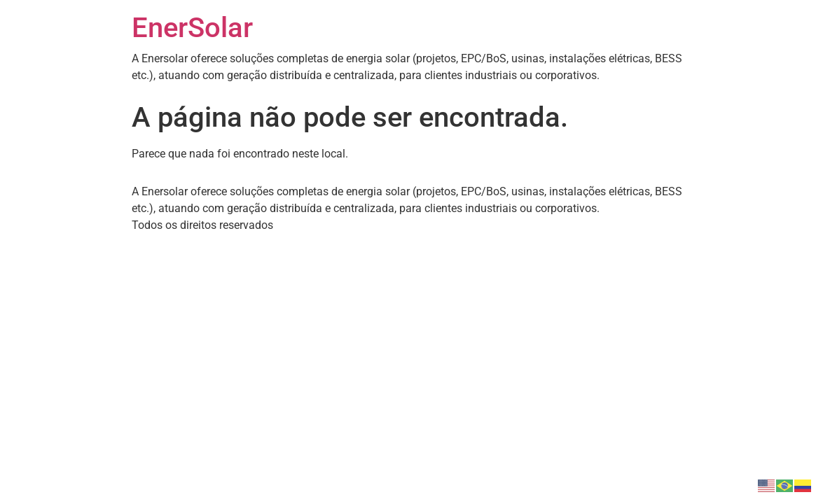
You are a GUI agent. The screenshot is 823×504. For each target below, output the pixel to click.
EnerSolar (192, 28)
